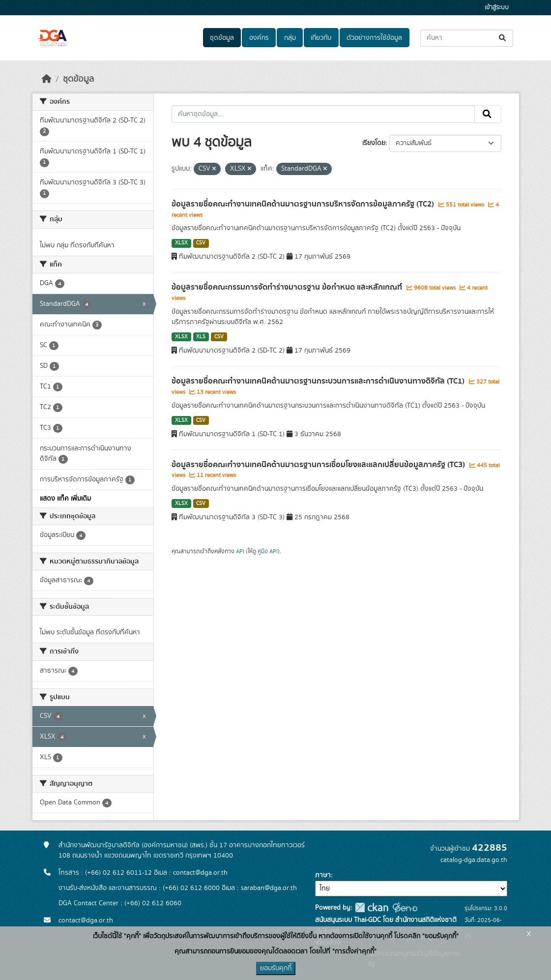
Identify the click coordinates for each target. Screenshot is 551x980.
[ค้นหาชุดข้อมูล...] (467, 38)
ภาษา (323, 875)
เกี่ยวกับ (321, 38)
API (240, 551)
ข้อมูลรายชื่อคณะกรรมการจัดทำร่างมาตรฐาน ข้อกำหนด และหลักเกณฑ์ (288, 287)
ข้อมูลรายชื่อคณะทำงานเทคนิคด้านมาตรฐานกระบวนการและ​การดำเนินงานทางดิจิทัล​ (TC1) (319, 381)
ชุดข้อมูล (222, 38)
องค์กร (259, 38)
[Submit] (503, 38)
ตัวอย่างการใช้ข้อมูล (374, 38)
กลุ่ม (290, 38)
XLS (201, 337)
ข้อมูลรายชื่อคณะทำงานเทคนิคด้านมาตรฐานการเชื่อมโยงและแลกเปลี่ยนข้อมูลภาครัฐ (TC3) (319, 465)
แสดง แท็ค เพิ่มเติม (65, 499)
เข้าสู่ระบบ (497, 8)
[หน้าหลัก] (47, 79)
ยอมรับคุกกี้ (276, 968)
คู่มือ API (268, 551)
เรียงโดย (374, 143)
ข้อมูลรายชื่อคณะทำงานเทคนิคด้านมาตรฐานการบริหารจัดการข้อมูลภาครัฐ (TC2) (304, 204)
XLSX (181, 243)
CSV (201, 243)
